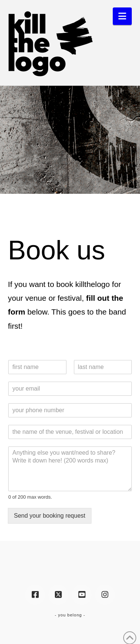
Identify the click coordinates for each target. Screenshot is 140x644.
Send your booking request (49, 516)
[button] (122, 16)
